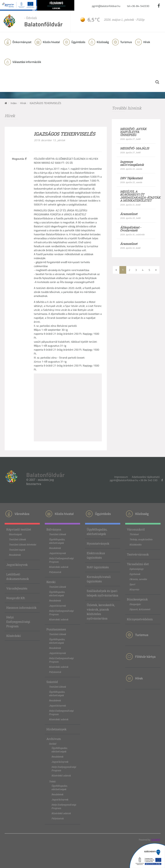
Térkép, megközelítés (141, 539)
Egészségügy (136, 569)
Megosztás (19, 159)
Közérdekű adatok (59, 567)
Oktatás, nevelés (138, 579)
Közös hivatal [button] (51, 42)
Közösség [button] (102, 42)
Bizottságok (15, 534)
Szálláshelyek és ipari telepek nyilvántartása (102, 593)
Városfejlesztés (17, 588)
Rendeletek (15, 555)
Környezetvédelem (140, 619)
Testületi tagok (17, 550)
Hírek (146, 42)
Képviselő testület (19, 529)
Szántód (52, 682)
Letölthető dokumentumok (18, 576)
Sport (132, 584)
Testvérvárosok (138, 554)
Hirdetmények (56, 729)
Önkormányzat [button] (22, 42)
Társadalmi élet (138, 564)
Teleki (52, 781)
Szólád (52, 744)
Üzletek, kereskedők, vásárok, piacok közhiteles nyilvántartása (101, 612)
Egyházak (135, 574)
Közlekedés (135, 545)
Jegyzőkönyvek (17, 565)
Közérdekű (14, 636)
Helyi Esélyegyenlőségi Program (18, 622)
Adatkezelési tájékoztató (146, 477)
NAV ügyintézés (98, 567)
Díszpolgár (135, 604)
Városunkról (136, 529)
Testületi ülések (17, 539)
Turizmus (126, 42)
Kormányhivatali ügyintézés (99, 579)
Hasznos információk (21, 608)
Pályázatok (55, 572)
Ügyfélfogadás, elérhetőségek (57, 541)
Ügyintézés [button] (78, 42)
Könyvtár (134, 589)
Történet (134, 534)
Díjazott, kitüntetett (140, 609)
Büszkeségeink (137, 599)
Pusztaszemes (56, 629)
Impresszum (121, 477)
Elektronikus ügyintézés (96, 555)
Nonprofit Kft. (16, 598)
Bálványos (54, 529)
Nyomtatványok (98, 543)
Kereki (51, 582)
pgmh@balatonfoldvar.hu (106, 6)
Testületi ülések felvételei (22, 545)
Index (14, 103)
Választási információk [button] (26, 62)
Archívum (54, 739)
